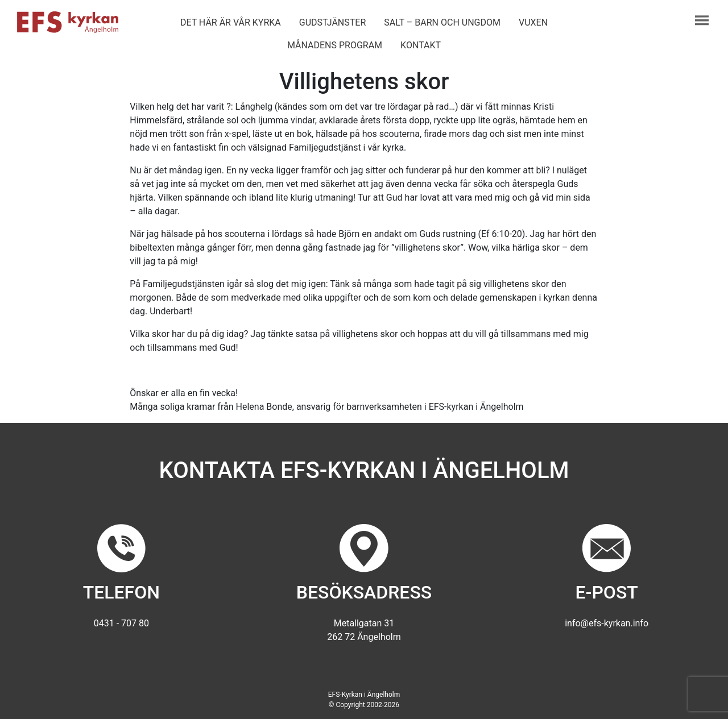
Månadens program (335, 45)
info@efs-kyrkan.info (607, 623)
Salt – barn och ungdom (442, 22)
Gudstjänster (332, 22)
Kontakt (421, 45)
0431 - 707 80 (121, 623)
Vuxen (533, 22)
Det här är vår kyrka (231, 22)
